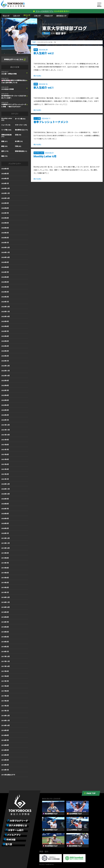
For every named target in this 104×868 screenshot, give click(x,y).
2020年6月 (5, 514)
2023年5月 (5, 341)
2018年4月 (5, 637)
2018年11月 (5, 602)
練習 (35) (4, 146)
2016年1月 (5, 770)
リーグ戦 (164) (6, 130)
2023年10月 (5, 317)
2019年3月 (5, 583)
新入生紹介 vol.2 (44, 53)
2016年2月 (5, 765)
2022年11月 (5, 371)
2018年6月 (5, 627)
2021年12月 (5, 425)
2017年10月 (5, 666)
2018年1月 (5, 652)
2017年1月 (5, 711)
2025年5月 (5, 223)
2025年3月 (5, 233)
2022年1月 (5, 420)
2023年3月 (5, 351)
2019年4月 (5, 578)
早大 (49, 16)
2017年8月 (5, 676)
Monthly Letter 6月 (45, 156)
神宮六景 (7, 844)
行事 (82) (18, 146)
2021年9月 (5, 440)
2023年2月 (5, 356)
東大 (27, 15)
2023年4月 (5, 346)
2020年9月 (5, 499)
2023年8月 (5, 326)
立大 (37, 16)
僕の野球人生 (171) (21, 130)
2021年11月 (5, 430)
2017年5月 (5, 691)
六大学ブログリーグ (17, 821)
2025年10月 (5, 198)
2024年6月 (5, 277)
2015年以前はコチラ (8, 775)
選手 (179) (5, 151)
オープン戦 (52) (20, 119)
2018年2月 (5, 647)
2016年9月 (5, 730)
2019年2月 (5, 588)
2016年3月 (5, 760)
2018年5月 (5, 632)
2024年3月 (5, 292)
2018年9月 (5, 612)
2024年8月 (5, 267)
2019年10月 (5, 548)
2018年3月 (5, 642)
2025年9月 (5, 203)
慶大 (61, 16)
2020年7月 (5, 509)
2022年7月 (5, 390)
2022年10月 (5, 376)
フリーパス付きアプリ (44, 11)
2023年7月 (5, 331)
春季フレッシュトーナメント (51, 122)
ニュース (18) (6, 125)
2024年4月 (5, 287)
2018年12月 (5, 597)
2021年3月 (5, 469)
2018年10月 (5, 607)
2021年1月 (5, 479)
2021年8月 (5, 445)
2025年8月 (5, 208)
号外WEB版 (10, 840)
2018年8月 (5, 617)
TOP (34, 42)
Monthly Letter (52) (7, 119)
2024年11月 (5, 252)
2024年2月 (5, 297)
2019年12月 (5, 538)
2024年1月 (5, 302)
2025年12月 (5, 188)
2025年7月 (5, 213)
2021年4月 (5, 464)
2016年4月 (5, 755)
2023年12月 (5, 307)
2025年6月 (5, 218)
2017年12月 (5, 657)
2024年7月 (5, 272)
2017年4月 (5, 696)
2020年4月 (5, 519)
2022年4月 (5, 405)
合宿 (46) (18, 135)
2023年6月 (5, 336)
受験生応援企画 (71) (6, 136)
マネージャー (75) (21, 125)
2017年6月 (5, 686)
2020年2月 (5, 528)
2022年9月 (5, 381)
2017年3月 (5, 701)
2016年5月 (5, 750)
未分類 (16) (19, 141)
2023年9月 (5, 321)
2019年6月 (5, 568)
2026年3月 (5, 174)
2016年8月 (5, 735)
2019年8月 (5, 558)
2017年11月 (5, 661)
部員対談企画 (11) (21, 151)
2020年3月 (5, 523)
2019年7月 (5, 563)
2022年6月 (5, 395)
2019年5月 (5, 573)
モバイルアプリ (13, 835)
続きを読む (38, 76)
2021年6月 (5, 454)
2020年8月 (5, 504)
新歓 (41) (4, 141)
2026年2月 (5, 179)
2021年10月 (5, 435)
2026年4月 (5, 169)
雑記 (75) (4, 156)
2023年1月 (5, 361)
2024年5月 (5, 282)
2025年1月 (5, 243)
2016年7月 (5, 740)
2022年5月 (5, 400)
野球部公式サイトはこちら (15, 60)
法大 (16, 16)
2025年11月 (5, 193)
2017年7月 (5, 681)
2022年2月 (5, 415)
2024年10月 (5, 257)
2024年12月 (5, 248)
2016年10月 (5, 725)
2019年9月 (5, 553)
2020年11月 (5, 489)
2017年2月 (5, 706)
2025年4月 (5, 228)
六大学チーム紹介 (14, 830)
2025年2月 (5, 238)
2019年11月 (5, 543)
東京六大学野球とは (17, 825)
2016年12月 (5, 716)
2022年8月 (5, 386)
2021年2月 (5, 474)
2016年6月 (5, 745)
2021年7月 (5, 450)
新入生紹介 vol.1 (44, 88)
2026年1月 (5, 183)
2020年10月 (5, 494)
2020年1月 (5, 533)
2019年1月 (5, 592)
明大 (6, 16)
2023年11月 (5, 312)
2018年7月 (5, 622)
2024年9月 (5, 262)
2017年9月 (5, 671)
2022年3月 (5, 410)
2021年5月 (5, 459)
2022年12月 (5, 366)
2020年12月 (5, 484)
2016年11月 (5, 721)
